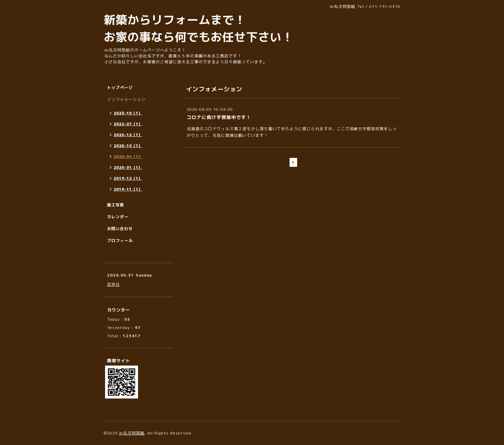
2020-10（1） (128, 146)
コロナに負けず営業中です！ (219, 117)
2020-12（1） (128, 135)
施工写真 (116, 205)
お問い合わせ (120, 229)
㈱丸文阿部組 (132, 433)
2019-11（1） (128, 189)
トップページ (120, 88)
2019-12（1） (128, 178)
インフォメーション (126, 99)
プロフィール (120, 240)
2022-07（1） (128, 124)
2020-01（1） (128, 167)
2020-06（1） (128, 157)
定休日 (113, 284)
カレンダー (118, 217)
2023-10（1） (128, 113)
